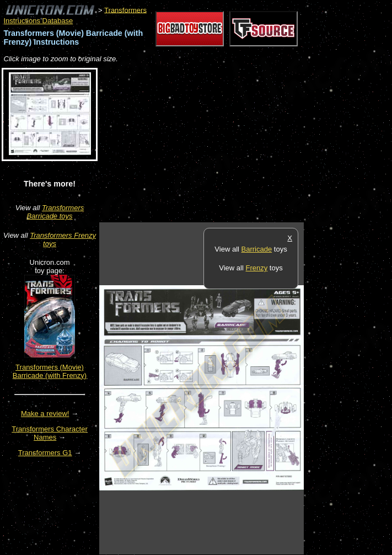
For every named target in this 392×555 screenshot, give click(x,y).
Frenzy (256, 268)
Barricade (257, 249)
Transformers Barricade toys (55, 212)
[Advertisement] (228, 143)
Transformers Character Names (50, 433)
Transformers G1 (45, 453)
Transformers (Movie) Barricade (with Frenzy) (50, 371)
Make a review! (45, 413)
